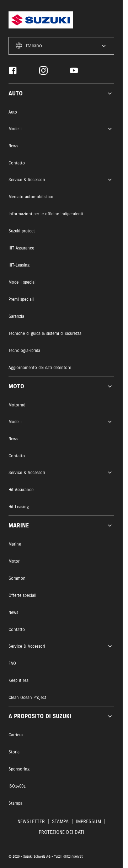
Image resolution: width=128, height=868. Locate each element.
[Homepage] (41, 20)
